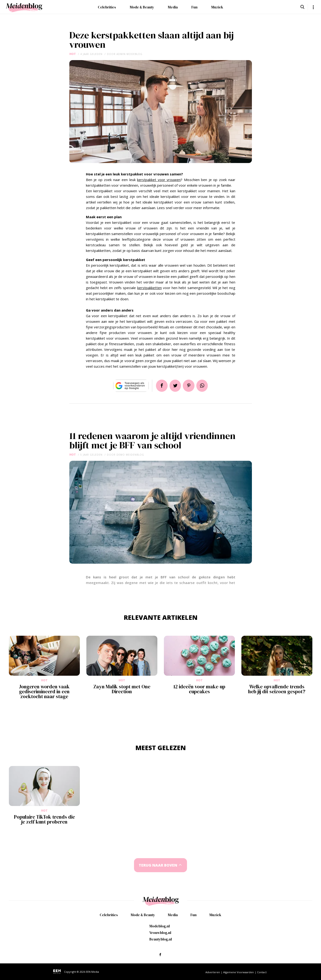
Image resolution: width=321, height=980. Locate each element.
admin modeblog (129, 54)
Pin (189, 386)
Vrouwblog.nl (160, 933)
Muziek (217, 7)
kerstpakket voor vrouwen (159, 180)
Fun (194, 7)
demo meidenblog (130, 455)
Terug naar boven (158, 865)
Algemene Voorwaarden (238, 972)
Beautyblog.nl (161, 939)
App (203, 386)
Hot (73, 54)
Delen (161, 386)
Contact (262, 972)
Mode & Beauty (142, 7)
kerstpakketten (150, 288)
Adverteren (213, 972)
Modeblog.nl (160, 926)
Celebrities (107, 7)
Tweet (175, 386)
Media (173, 7)
